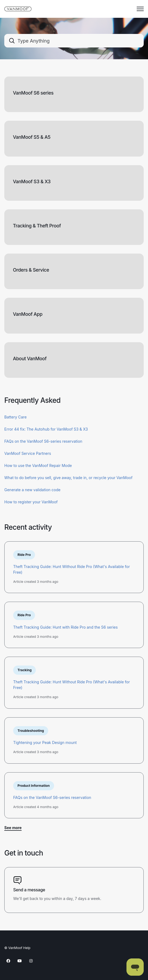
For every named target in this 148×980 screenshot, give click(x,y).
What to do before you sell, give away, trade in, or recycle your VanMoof (68, 478)
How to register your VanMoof (31, 502)
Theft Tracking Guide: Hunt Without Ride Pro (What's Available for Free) (72, 569)
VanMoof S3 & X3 (32, 181)
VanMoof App (28, 314)
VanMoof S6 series (33, 93)
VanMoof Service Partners (28, 453)
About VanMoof (30, 359)
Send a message (29, 890)
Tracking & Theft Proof (37, 226)
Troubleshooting (31, 731)
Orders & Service (31, 270)
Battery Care (15, 417)
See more (13, 828)
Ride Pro (24, 555)
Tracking (24, 670)
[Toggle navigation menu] (140, 9)
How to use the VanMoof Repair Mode (38, 465)
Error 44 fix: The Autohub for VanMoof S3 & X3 (46, 429)
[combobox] (74, 41)
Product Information (34, 786)
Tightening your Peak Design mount (45, 742)
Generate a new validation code (32, 490)
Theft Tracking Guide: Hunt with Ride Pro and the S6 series (65, 627)
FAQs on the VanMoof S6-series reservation (43, 441)
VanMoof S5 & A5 (32, 137)
